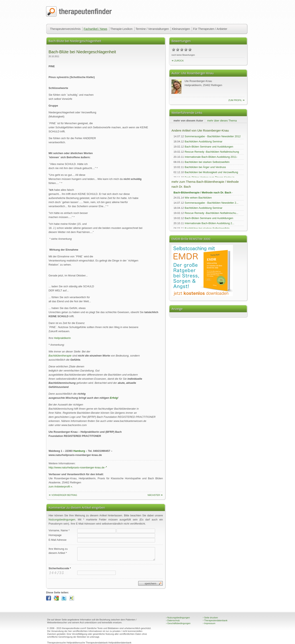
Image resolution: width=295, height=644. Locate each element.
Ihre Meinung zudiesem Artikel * (58, 551)
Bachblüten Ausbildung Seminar (203, 141)
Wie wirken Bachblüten (198, 198)
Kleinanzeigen (181, 29)
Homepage (55, 535)
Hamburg (79, 451)
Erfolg (114, 398)
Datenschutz (173, 620)
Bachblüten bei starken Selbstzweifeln (207, 162)
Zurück (179, 61)
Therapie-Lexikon (121, 29)
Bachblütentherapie (60, 356)
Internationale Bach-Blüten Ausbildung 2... (209, 223)
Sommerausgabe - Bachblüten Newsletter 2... (211, 203)
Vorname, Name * (59, 530)
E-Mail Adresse (57, 540)
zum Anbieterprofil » (60, 487)
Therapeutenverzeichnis (65, 29)
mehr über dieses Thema (222, 121)
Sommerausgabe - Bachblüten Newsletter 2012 (213, 136)
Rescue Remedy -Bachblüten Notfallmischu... (211, 213)
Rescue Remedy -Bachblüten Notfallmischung (212, 152)
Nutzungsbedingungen (62, 520)
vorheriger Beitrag (64, 495)
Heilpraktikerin (62, 338)
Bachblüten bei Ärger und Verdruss (205, 167)
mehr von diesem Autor (188, 121)
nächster (154, 495)
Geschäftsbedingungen (178, 623)
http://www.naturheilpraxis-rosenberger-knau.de (77, 467)
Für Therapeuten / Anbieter (210, 29)
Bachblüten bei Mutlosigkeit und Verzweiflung (211, 172)
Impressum (209, 623)
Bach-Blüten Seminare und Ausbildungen (209, 147)
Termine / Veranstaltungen (152, 29)
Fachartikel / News (95, 29)
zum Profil (235, 100)
